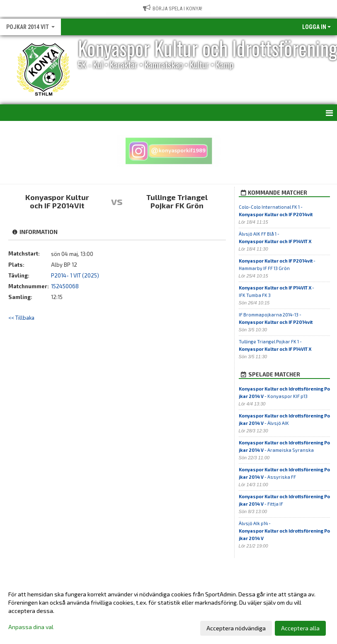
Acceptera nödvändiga (236, 628)
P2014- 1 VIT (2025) (75, 275)
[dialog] (168, 611)
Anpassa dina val (31, 627)
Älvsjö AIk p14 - (284, 531)
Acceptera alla (300, 628)
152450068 (65, 286)
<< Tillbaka (21, 318)
